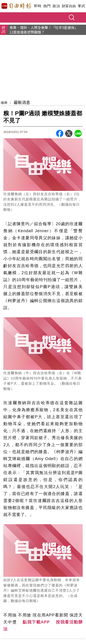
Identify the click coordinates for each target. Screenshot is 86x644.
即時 (38, 6)
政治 (56, 6)
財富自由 (69, 6)
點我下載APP (36, 622)
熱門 (47, 6)
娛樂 (4, 103)
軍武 (81, 6)
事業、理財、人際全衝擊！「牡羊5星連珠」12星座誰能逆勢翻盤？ (44, 30)
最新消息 (22, 102)
